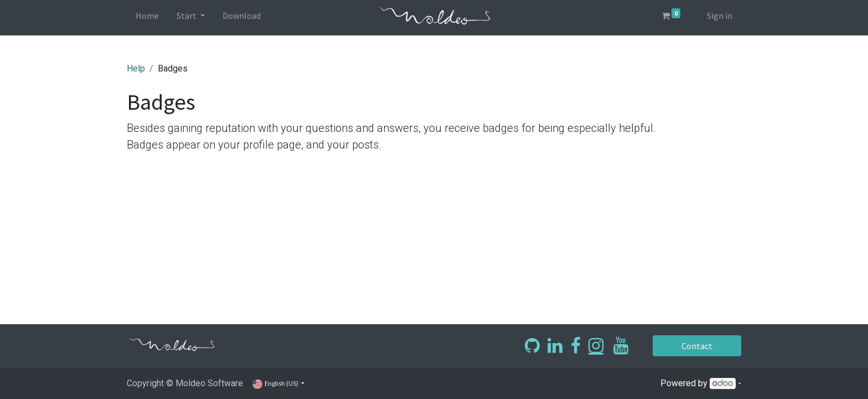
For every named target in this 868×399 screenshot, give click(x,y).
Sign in (720, 16)
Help (136, 68)
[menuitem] (147, 18)
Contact (697, 346)
